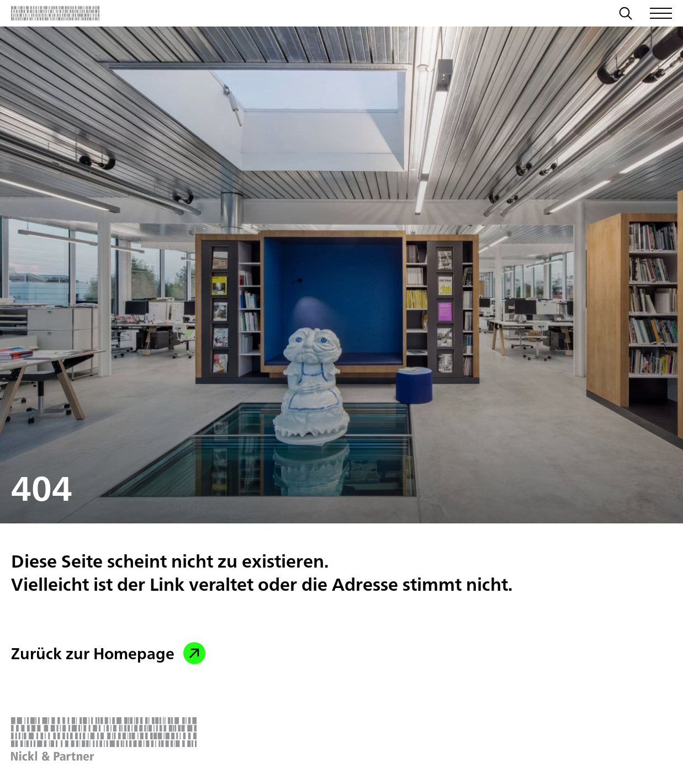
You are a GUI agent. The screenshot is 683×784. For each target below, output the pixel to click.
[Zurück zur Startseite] (55, 13)
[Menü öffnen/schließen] (661, 13)
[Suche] (626, 15)
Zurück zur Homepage (108, 653)
